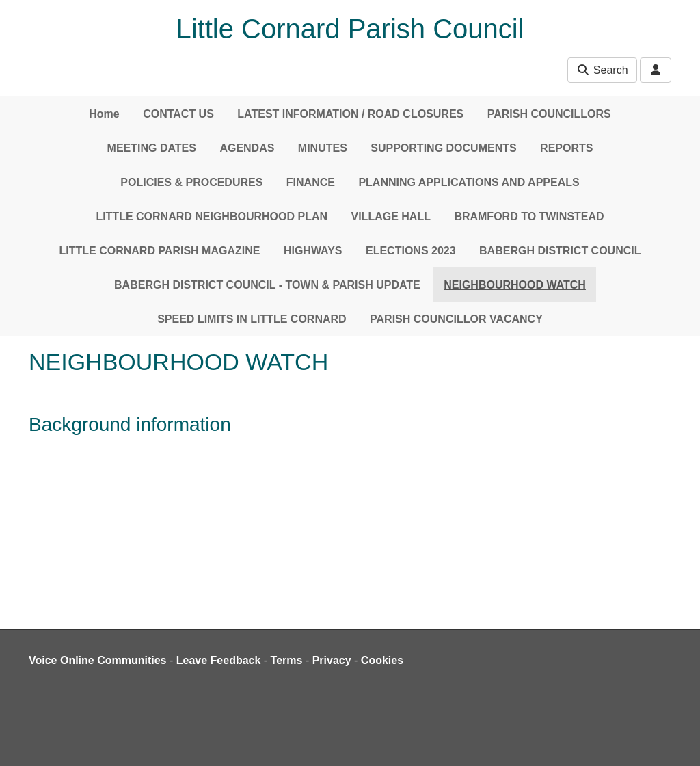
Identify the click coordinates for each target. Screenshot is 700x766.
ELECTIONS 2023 (411, 251)
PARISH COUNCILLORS (549, 114)
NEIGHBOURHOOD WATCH (515, 285)
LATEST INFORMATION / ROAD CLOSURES (350, 114)
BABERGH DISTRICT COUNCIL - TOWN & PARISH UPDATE (267, 285)
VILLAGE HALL (390, 216)
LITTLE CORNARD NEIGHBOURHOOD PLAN (212, 216)
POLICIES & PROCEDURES (191, 182)
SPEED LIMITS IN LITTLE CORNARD (252, 319)
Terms (287, 660)
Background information (130, 424)
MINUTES (323, 148)
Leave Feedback (219, 660)
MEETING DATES (152, 148)
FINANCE (311, 182)
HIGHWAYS (313, 251)
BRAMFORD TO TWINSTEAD (529, 216)
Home (104, 114)
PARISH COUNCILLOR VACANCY (456, 319)
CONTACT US (178, 114)
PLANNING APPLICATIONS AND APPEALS (469, 182)
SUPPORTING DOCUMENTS (443, 148)
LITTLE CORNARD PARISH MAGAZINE (160, 251)
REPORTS (566, 148)
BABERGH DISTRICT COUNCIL (560, 251)
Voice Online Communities (98, 660)
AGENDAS (247, 148)
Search (602, 70)
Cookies (382, 660)
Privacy (332, 660)
